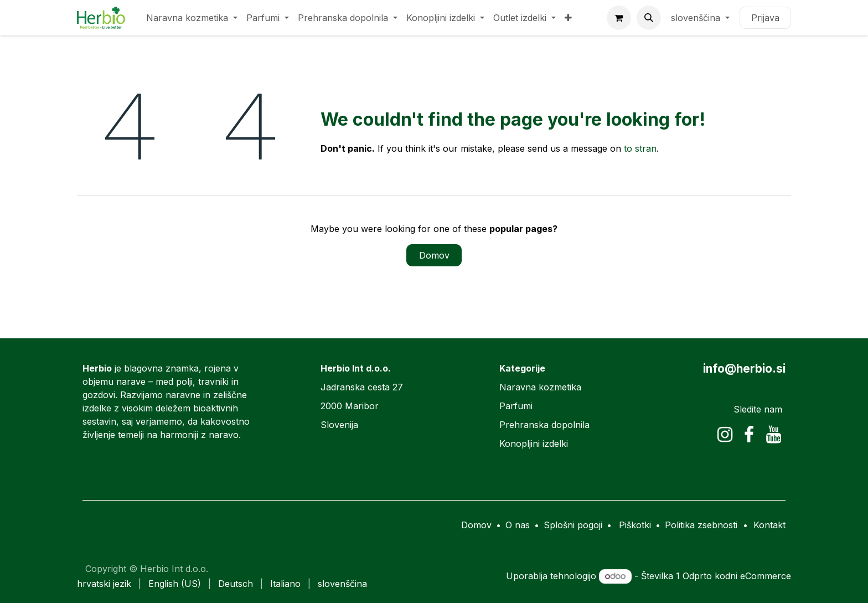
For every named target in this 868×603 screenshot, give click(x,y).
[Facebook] (749, 435)
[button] (649, 18)
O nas (518, 525)
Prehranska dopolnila (544, 425)
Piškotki (635, 525)
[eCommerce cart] (619, 18)
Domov (434, 255)
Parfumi (516, 406)
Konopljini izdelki (534, 444)
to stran (640, 148)
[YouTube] (774, 435)
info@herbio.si (744, 369)
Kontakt (769, 525)
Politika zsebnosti (701, 525)
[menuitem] (192, 18)
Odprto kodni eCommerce (737, 576)
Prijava (765, 18)
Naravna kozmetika (540, 387)
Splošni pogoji (573, 525)
